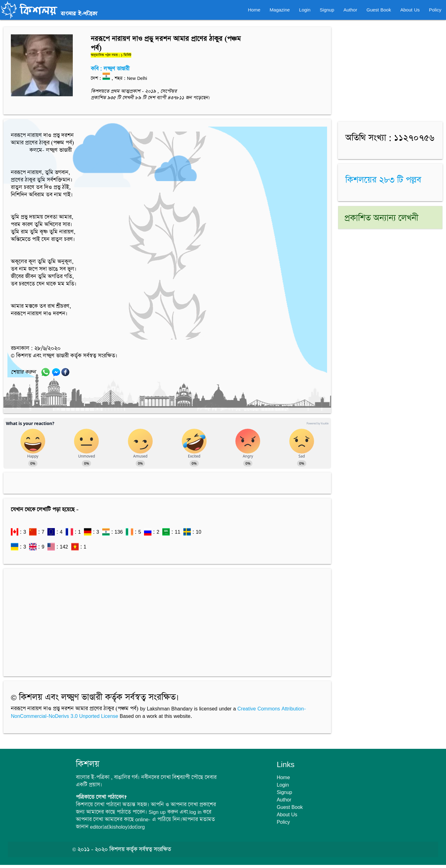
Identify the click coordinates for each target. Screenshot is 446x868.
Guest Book (379, 10)
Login (305, 10)
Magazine (280, 10)
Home (254, 10)
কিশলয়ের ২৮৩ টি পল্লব (383, 180)
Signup (327, 10)
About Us (410, 10)
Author (350, 10)
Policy (435, 10)
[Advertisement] (167, 619)
